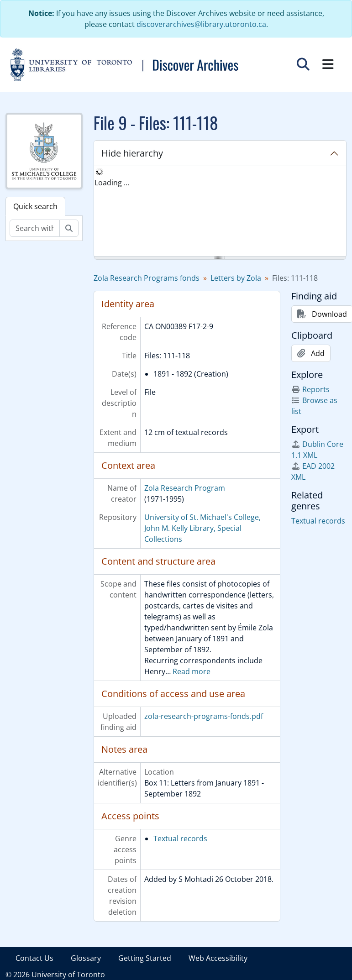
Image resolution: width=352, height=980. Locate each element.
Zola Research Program (185, 488)
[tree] (220, 212)
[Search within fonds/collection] (35, 228)
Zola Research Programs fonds (147, 278)
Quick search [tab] (35, 206)
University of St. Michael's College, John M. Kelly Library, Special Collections (202, 528)
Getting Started (145, 958)
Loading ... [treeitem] (112, 183)
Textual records (180, 839)
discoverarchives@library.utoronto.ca (201, 24)
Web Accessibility (218, 958)
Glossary (86, 958)
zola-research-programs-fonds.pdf (204, 716)
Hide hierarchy (132, 153)
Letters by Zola (236, 278)
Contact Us (34, 958)
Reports (310, 389)
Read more (192, 671)
